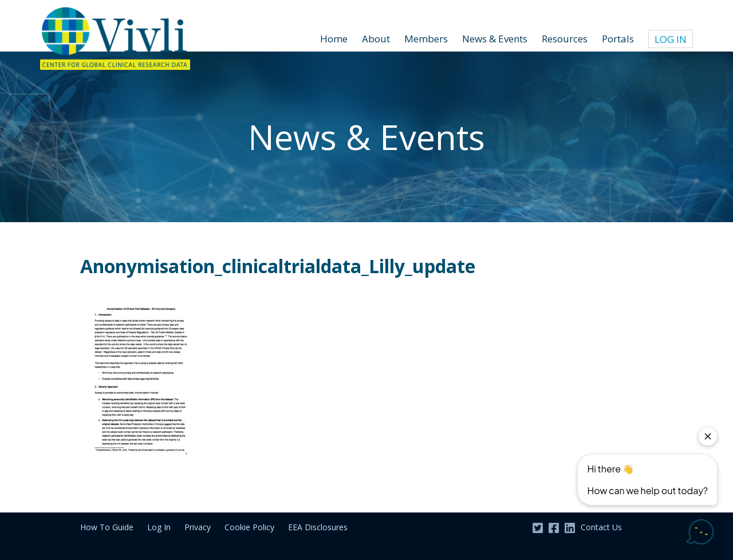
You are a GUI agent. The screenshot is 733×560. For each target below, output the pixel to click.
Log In (671, 39)
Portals (618, 39)
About (376, 39)
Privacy (198, 527)
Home (334, 39)
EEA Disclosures (318, 527)
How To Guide (107, 527)
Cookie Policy (249, 527)
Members (426, 39)
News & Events (495, 39)
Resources (565, 39)
